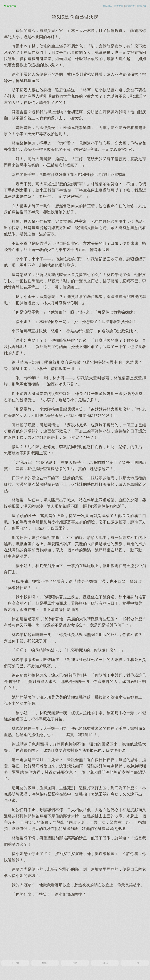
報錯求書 (130, 6)
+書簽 (105, 963)
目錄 (75, 963)
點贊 (45, 963)
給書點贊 (119, 6)
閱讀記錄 (141, 6)
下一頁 (135, 963)
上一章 (15, 963)
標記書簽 (108, 6)
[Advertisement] (75, 928)
